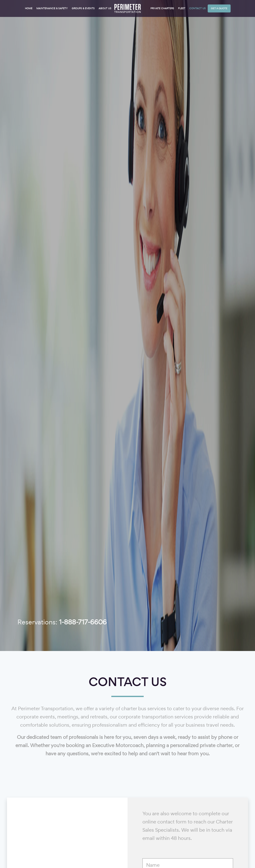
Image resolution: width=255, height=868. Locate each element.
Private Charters (162, 8)
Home (29, 8)
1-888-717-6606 (83, 622)
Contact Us (197, 8)
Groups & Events (83, 8)
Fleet (182, 8)
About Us (105, 8)
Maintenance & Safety (52, 8)
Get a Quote (219, 8)
